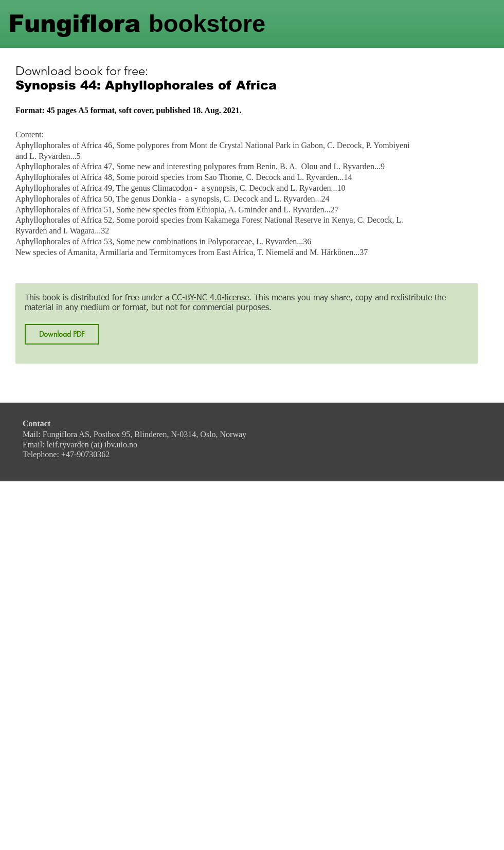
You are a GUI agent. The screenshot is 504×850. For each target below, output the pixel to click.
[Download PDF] (62, 334)
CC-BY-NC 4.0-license (210, 298)
